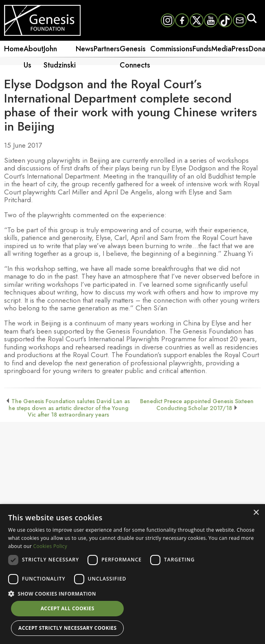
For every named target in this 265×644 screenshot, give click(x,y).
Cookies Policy (50, 546)
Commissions (171, 49)
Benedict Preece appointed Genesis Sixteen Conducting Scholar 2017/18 (197, 404)
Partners (107, 49)
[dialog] (132, 574)
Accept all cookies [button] (68, 608)
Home (14, 49)
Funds (202, 49)
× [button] (256, 513)
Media (221, 49)
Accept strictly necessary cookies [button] (67, 628)
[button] (132, 593)
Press (240, 49)
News (85, 49)
